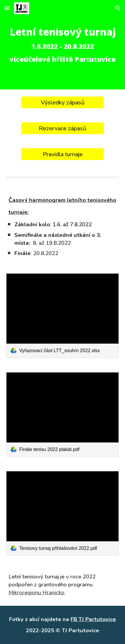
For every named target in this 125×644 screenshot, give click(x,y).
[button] (7, 8)
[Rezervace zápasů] (62, 128)
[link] (63, 316)
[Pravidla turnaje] (62, 154)
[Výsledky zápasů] (62, 103)
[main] (63, 45)
